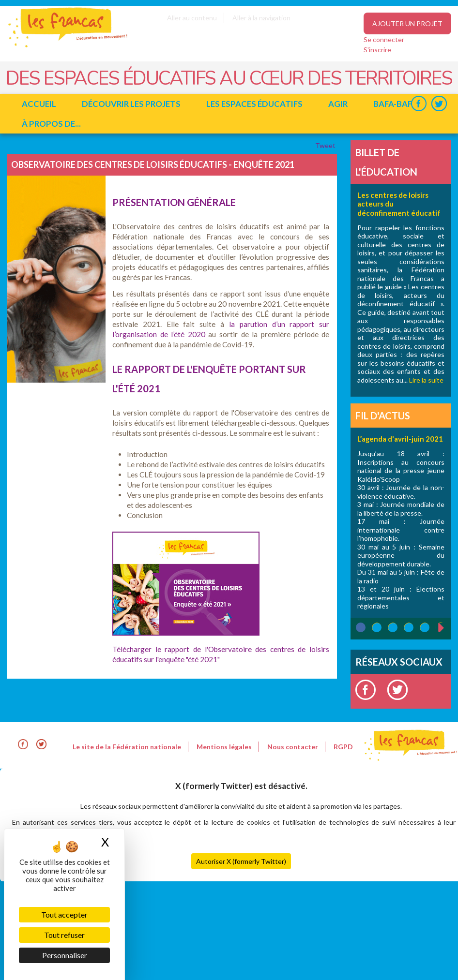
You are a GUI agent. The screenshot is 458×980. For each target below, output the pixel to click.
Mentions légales (224, 747)
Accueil (39, 104)
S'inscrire (377, 50)
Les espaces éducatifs (254, 104)
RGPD (343, 747)
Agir (338, 104)
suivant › (446, 628)
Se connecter (384, 39)
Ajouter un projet (407, 23)
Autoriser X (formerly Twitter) (241, 861)
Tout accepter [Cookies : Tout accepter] (64, 914)
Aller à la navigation (261, 18)
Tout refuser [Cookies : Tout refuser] (64, 935)
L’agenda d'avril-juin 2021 (400, 439)
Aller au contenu (192, 18)
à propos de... (51, 124)
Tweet (326, 145)
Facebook (419, 104)
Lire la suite (426, 380)
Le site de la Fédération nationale (127, 747)
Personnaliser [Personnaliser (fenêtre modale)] (65, 955)
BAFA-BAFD (396, 104)
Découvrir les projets (131, 104)
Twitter (439, 104)
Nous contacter (293, 747)
